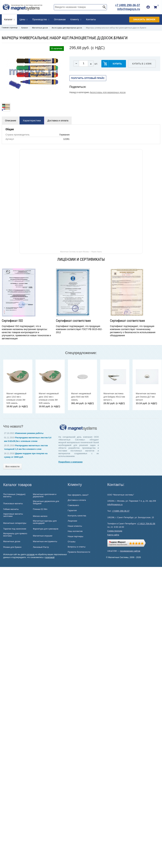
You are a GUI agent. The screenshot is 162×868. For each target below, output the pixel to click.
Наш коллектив (75, 531)
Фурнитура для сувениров (46, 529)
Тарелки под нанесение (15, 529)
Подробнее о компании (70, 462)
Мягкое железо (40, 516)
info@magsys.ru (129, 9)
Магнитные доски (12, 542)
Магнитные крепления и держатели (45, 495)
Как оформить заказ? (78, 495)
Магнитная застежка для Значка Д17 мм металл (146, 397)
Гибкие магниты (11, 509)
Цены (23, 19)
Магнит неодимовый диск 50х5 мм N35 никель (81, 397)
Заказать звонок (144, 19)
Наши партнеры (76, 536)
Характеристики (32, 120)
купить (117, 64)
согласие (31, 554)
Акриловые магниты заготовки (13, 515)
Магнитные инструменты (45, 542)
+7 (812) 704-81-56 (146, 524)
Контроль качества (77, 516)
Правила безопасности (79, 552)
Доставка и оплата (58, 120)
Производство (41, 19)
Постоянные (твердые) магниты (14, 495)
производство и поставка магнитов (27, 5)
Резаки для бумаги (12, 547)
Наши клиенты (75, 526)
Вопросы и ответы (77, 547)
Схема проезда (115, 531)
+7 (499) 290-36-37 (127, 5)
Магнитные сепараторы (15, 523)
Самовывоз (73, 505)
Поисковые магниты (13, 504)
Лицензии (72, 521)
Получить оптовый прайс (88, 78)
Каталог (9, 19)
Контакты (91, 19)
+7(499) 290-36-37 (121, 511)
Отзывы (72, 542)
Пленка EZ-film (40, 509)
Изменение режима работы (29, 433)
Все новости (13, 466)
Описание (11, 120)
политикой (50, 557)
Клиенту (76, 19)
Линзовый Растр (41, 547)
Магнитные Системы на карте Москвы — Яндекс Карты (81, 252)
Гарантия (72, 510)
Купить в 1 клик (142, 64)
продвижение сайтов (130, 551)
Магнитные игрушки (43, 536)
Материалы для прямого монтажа (15, 535)
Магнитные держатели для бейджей (46, 502)
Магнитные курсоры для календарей (45, 522)
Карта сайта (113, 535)
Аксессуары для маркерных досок (108, 92)
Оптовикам (60, 19)
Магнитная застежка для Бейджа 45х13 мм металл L (114, 397)
